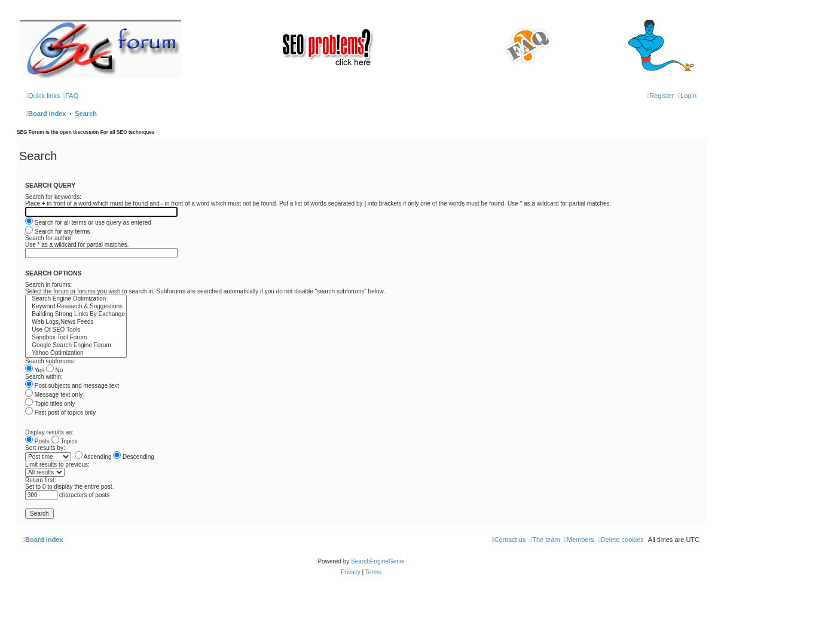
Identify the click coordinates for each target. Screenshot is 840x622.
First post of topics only (60, 413)
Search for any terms (58, 232)
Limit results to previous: (57, 465)
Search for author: (49, 238)
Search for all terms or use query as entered (88, 223)
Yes (35, 370)
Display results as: (49, 432)
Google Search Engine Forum (76, 346)
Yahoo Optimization (76, 353)
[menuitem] (71, 96)
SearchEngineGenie (378, 561)
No (55, 370)
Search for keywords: (53, 197)
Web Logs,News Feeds (76, 322)
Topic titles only (50, 404)
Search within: (44, 377)
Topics (65, 441)
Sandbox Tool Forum (76, 338)
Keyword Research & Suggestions (76, 307)
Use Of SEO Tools (76, 330)
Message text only (54, 395)
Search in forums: (48, 285)
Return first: (41, 480)
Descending (134, 457)
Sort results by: (45, 448)
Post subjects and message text (72, 386)
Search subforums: (50, 361)
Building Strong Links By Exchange (76, 315)
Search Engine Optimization (76, 299)
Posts (37, 441)
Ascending (93, 457)
